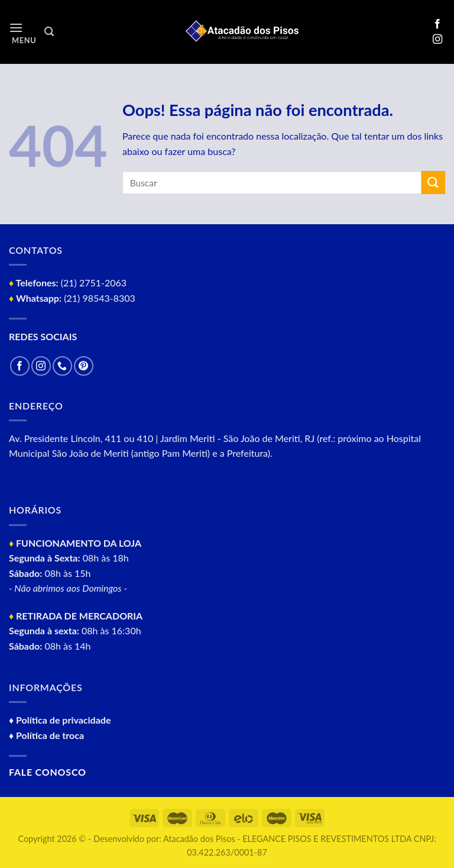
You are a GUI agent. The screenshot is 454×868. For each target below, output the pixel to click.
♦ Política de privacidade (60, 720)
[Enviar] (433, 183)
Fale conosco (48, 772)
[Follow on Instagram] (437, 40)
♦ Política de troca (46, 735)
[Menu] (22, 32)
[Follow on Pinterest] (84, 366)
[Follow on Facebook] (437, 24)
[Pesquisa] (49, 32)
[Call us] (62, 366)
